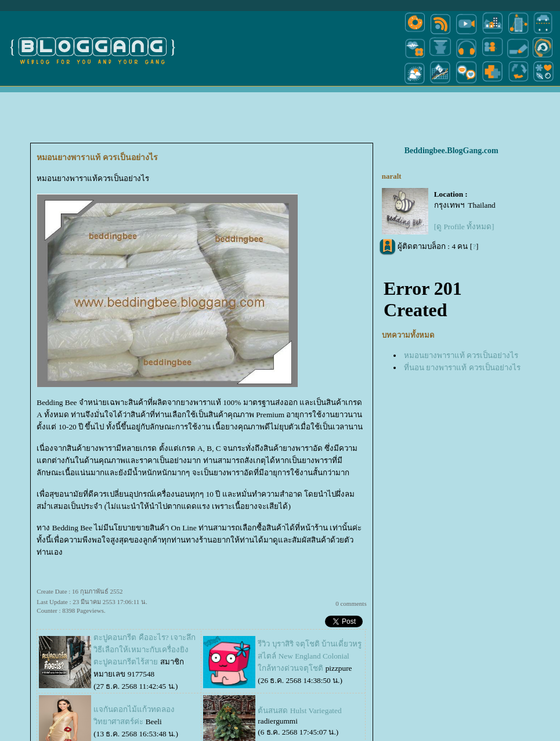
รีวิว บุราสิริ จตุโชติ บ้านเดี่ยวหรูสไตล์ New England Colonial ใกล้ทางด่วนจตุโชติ (310, 611)
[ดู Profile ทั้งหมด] (464, 182)
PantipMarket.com (71, 736)
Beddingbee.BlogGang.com (451, 106)
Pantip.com (19, 736)
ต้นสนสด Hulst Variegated (299, 666)
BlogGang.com (202, 736)
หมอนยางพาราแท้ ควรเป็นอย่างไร (461, 310)
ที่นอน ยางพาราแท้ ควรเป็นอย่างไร (462, 322)
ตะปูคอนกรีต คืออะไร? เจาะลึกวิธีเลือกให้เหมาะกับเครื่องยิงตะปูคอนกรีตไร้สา (144, 605)
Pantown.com (126, 736)
